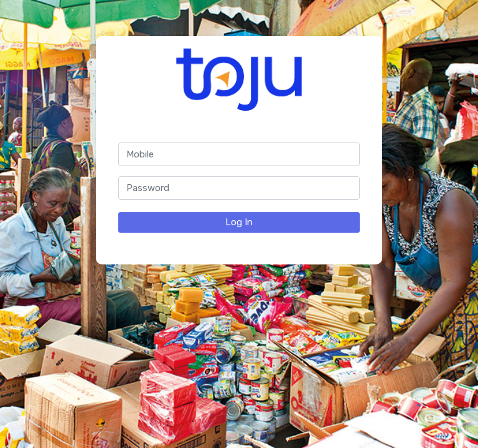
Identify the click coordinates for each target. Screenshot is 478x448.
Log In (239, 222)
